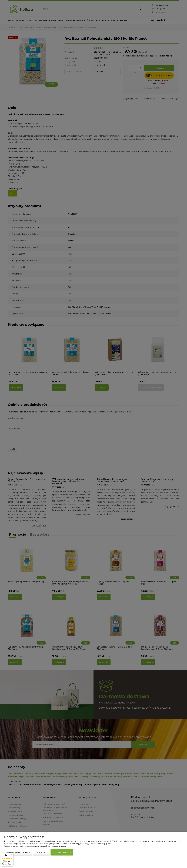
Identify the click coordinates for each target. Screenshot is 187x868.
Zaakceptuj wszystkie (62, 852)
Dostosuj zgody (41, 852)
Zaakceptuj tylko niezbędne (18, 852)
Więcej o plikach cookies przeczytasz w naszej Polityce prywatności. (35, 846)
